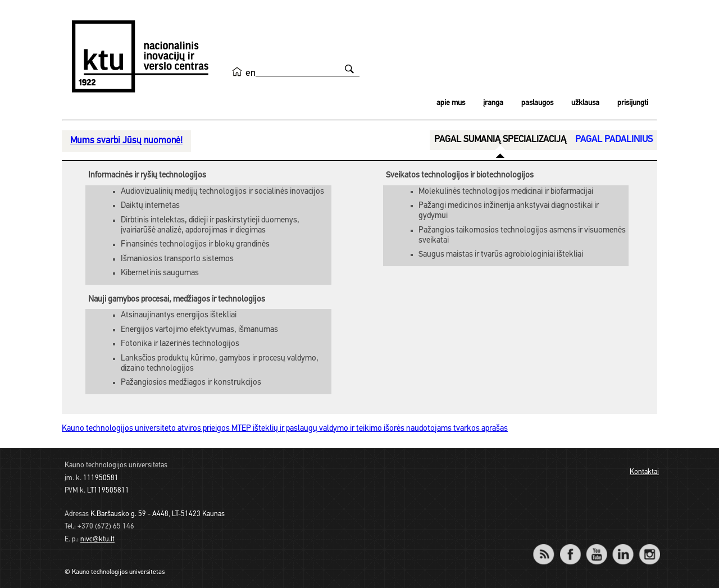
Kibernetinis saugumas (160, 273)
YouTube (596, 547)
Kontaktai (644, 472)
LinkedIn (623, 547)
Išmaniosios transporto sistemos (177, 259)
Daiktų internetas (150, 206)
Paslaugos (537, 103)
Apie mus (451, 103)
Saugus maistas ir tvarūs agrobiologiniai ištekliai (501, 255)
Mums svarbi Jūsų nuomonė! (126, 141)
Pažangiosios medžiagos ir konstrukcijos (191, 383)
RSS (548, 547)
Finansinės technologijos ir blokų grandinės (195, 245)
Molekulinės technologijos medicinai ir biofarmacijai (506, 192)
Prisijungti (633, 103)
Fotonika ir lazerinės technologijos (180, 344)
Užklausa (585, 103)
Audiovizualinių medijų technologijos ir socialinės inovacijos (222, 192)
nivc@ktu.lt (97, 539)
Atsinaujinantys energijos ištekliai (179, 315)
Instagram (649, 547)
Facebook (570, 547)
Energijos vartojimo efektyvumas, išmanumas (199, 330)
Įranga (493, 103)
